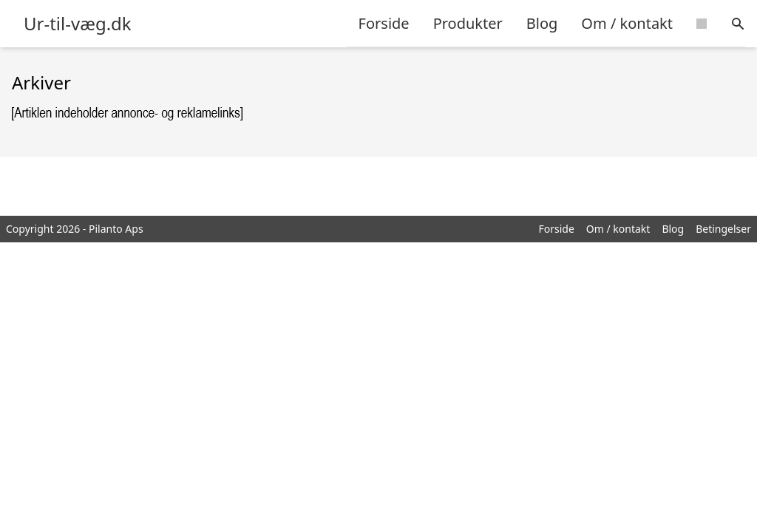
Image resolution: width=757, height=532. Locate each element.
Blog (542, 23)
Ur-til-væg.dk (78, 24)
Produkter (468, 23)
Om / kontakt (627, 23)
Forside (384, 23)
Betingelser (723, 229)
